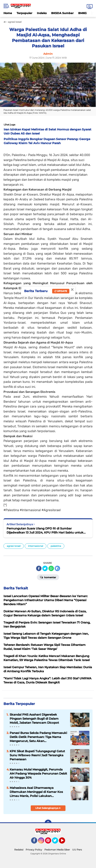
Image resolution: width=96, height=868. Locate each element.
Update (61, 291)
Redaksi (19, 850)
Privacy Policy (34, 850)
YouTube (65, 842)
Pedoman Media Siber (57, 850)
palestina (56, 546)
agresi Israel (14, 546)
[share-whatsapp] (51, 568)
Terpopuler (24, 13)
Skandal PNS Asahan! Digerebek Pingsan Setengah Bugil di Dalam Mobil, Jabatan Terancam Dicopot (34, 719)
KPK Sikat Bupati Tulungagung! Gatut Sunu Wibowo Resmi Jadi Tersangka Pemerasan (37, 755)
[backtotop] (48, 823)
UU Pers (77, 850)
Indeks (42, 13)
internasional (36, 546)
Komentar (48, 577)
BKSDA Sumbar (62, 13)
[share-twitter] (45, 568)
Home (8, 13)
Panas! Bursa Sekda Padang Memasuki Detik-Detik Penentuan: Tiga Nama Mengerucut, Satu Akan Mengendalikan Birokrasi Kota (38, 737)
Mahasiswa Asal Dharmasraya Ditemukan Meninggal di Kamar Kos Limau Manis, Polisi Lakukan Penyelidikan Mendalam (36, 792)
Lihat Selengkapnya (48, 808)
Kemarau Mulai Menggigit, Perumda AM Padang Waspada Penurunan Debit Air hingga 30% (38, 773)
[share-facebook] (39, 568)
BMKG (82, 13)
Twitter (57, 842)
